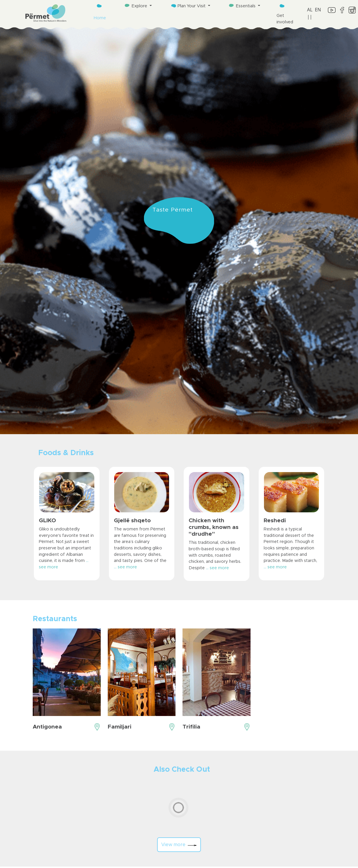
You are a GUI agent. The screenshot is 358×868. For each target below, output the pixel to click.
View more (179, 845)
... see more (125, 567)
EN (318, 10)
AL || (310, 13)
